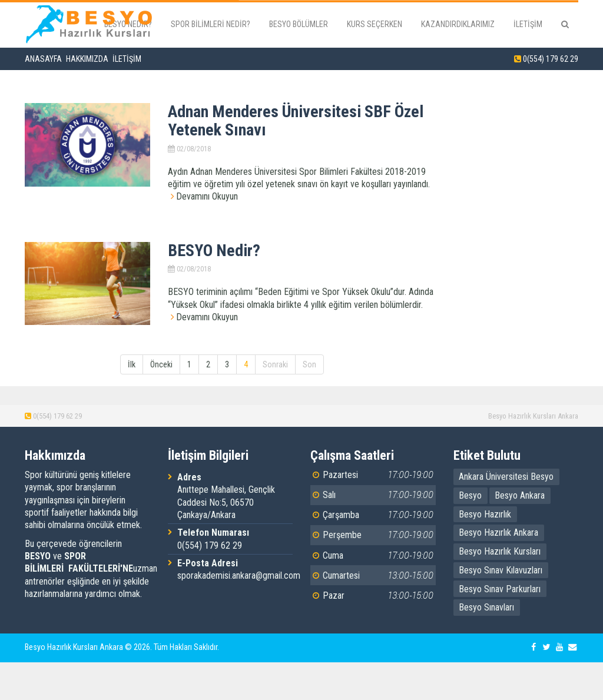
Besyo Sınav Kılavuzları (501, 570)
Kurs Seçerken (375, 24)
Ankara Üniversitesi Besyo (506, 477)
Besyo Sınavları (486, 607)
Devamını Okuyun (207, 196)
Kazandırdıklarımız (458, 24)
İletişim (528, 24)
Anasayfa (43, 59)
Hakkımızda (87, 59)
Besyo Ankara (520, 495)
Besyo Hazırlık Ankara (498, 533)
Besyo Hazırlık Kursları (500, 551)
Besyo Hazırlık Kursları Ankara (533, 416)
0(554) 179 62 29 (551, 59)
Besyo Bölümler (299, 24)
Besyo (470, 495)
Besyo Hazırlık (485, 514)
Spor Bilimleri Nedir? (211, 24)
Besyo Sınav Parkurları (500, 589)
